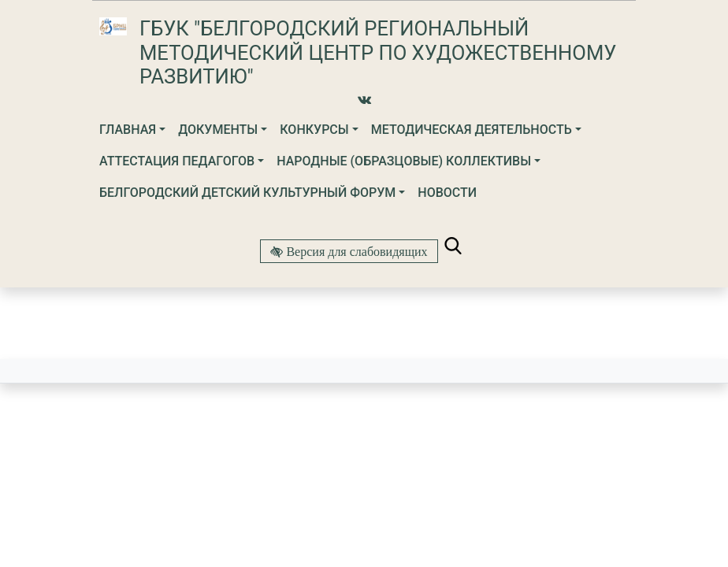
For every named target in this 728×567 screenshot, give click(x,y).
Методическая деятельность (472, 130)
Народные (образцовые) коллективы (404, 161)
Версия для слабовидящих (355, 251)
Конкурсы (314, 130)
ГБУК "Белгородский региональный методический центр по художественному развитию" (378, 52)
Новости (447, 193)
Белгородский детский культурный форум (247, 193)
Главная (128, 130)
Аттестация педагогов (177, 161)
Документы (218, 130)
